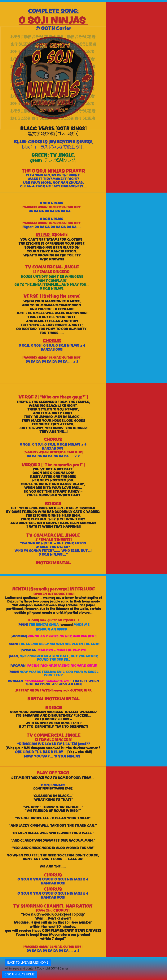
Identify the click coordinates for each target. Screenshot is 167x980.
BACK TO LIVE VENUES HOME (28, 963)
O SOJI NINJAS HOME (20, 974)
